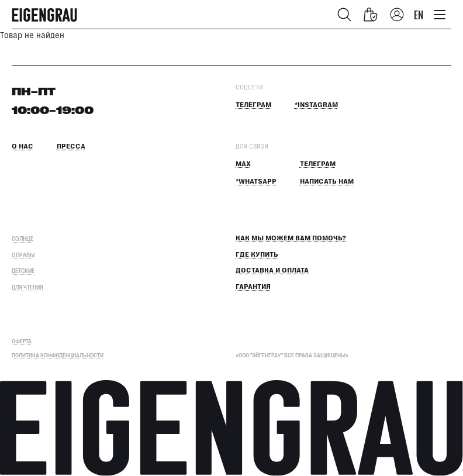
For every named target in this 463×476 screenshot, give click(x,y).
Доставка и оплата (272, 270)
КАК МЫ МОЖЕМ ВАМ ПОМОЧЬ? (291, 238)
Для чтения (27, 287)
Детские (23, 270)
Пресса (71, 146)
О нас (23, 146)
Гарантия (253, 287)
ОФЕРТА (22, 341)
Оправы (23, 255)
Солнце (23, 238)
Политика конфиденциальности (58, 355)
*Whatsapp (256, 182)
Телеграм (253, 105)
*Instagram (316, 105)
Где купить (257, 255)
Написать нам (327, 182)
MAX (243, 164)
